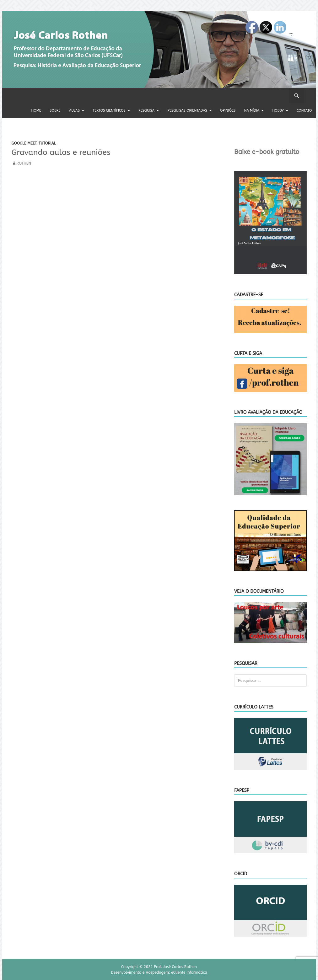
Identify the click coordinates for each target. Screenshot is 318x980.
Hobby (278, 111)
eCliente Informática (189, 972)
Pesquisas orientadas (187, 111)
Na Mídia (252, 111)
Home (36, 111)
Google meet (24, 143)
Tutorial (47, 143)
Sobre (55, 111)
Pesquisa (146, 111)
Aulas (74, 111)
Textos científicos (109, 111)
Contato (304, 111)
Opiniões (228, 111)
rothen (24, 163)
